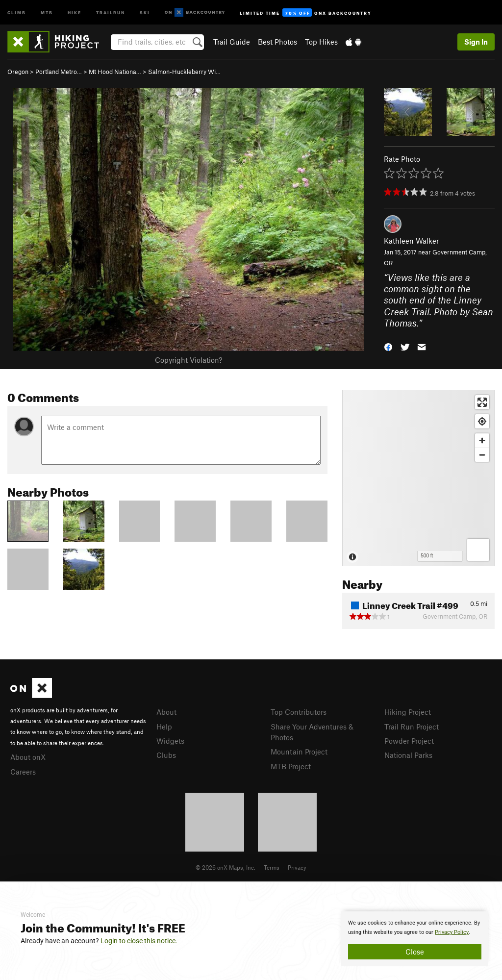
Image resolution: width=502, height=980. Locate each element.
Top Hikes (321, 42)
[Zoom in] (482, 440)
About (166, 712)
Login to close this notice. (139, 941)
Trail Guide (232, 42)
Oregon (18, 72)
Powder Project (409, 741)
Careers (23, 772)
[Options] (478, 550)
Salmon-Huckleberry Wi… (184, 72)
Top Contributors (299, 712)
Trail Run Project (412, 727)
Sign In (476, 42)
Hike (75, 12)
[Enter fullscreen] (482, 402)
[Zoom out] (482, 455)
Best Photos (277, 42)
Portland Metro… (59, 72)
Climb (17, 12)
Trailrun (111, 12)
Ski (145, 12)
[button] (388, 346)
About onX (28, 757)
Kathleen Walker (411, 241)
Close (415, 952)
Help (164, 727)
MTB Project (291, 766)
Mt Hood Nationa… (115, 72)
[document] (415, 939)
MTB (47, 12)
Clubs (166, 755)
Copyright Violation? (188, 360)
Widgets (170, 741)
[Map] (418, 478)
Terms (272, 867)
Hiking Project (408, 712)
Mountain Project (299, 752)
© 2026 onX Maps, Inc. (226, 867)
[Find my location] (482, 421)
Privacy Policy (452, 932)
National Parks (408, 755)
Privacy (297, 867)
